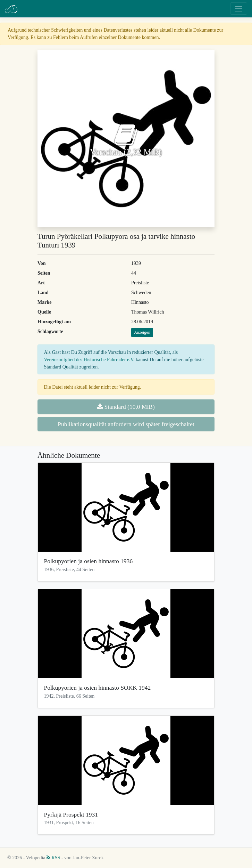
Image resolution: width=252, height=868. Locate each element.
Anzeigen (142, 332)
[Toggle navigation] (239, 9)
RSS (53, 858)
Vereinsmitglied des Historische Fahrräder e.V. (89, 360)
